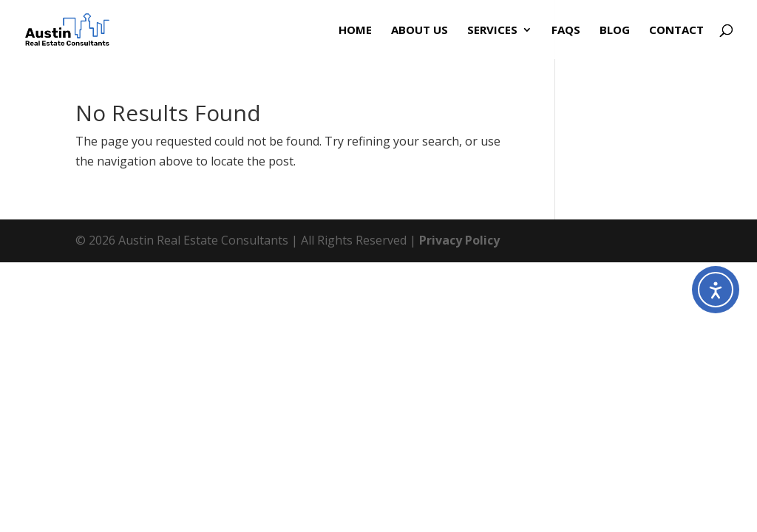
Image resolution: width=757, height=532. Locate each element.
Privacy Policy (459, 240)
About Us (420, 31)
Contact (676, 31)
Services (492, 31)
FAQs (566, 31)
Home (355, 31)
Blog (615, 31)
